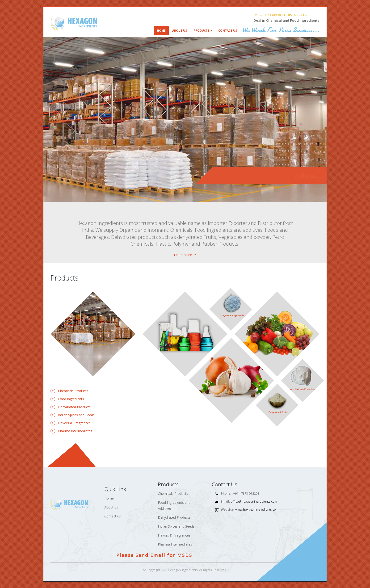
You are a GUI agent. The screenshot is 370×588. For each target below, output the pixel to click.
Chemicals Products (173, 493)
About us (111, 507)
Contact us (113, 516)
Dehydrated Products (174, 517)
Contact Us (228, 31)
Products (201, 31)
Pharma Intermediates (175, 544)
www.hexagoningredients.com (257, 510)
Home (161, 31)
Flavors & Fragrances (174, 535)
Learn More (185, 255)
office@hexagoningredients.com (254, 502)
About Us (180, 31)
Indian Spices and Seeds (176, 526)
